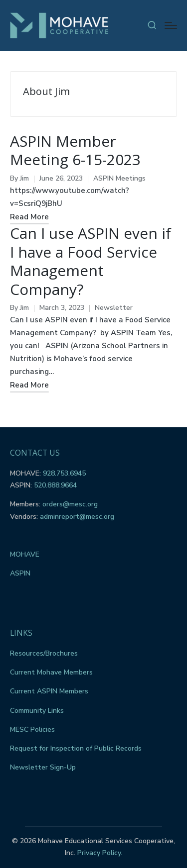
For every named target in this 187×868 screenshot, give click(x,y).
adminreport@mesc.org (77, 517)
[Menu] (171, 25)
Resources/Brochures (44, 653)
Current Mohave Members (51, 672)
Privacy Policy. (100, 853)
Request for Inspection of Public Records (76, 748)
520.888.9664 (55, 485)
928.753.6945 (64, 473)
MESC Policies (32, 729)
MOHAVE (25, 554)
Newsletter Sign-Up (43, 767)
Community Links (37, 711)
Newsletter (114, 308)
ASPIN (20, 573)
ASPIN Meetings (119, 178)
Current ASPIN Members (49, 691)
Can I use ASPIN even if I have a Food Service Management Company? (91, 261)
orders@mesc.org (70, 504)
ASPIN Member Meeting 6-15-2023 (75, 150)
